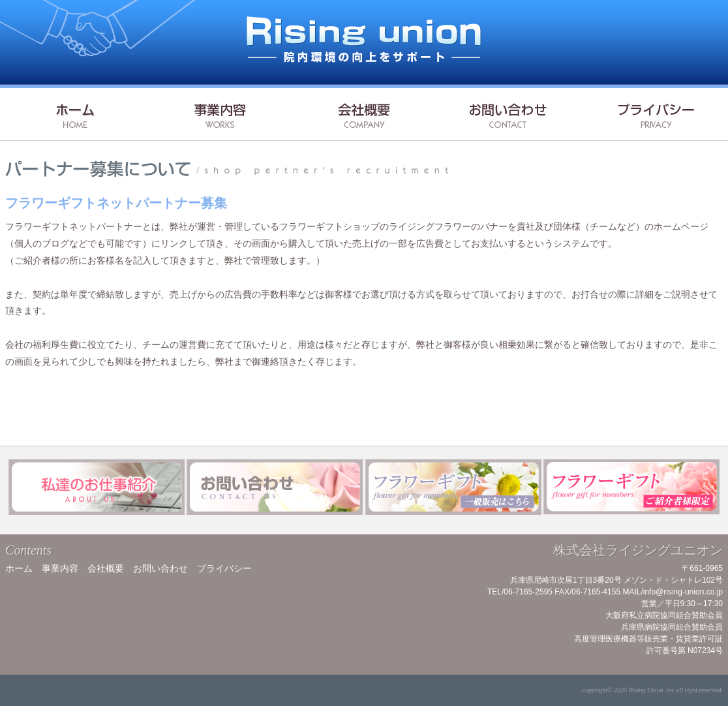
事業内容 (60, 568)
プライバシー (224, 568)
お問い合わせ (160, 568)
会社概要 (106, 568)
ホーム (19, 568)
